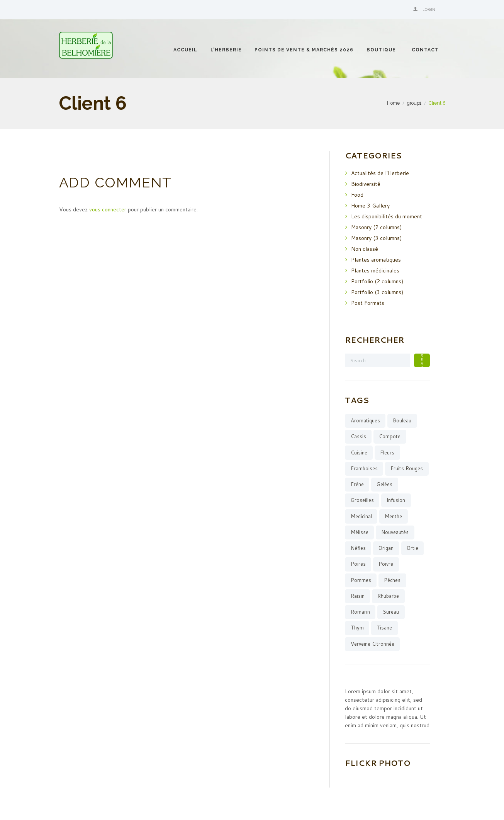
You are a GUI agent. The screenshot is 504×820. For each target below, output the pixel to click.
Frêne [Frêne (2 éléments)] (357, 484)
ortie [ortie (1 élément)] (412, 548)
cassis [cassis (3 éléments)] (358, 436)
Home (393, 103)
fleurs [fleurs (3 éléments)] (387, 453)
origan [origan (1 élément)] (386, 548)
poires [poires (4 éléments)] (358, 564)
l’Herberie (226, 50)
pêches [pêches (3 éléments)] (392, 580)
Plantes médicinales (375, 270)
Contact (425, 50)
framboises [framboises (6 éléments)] (364, 468)
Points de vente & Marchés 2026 (304, 50)
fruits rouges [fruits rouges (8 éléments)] (407, 468)
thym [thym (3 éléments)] (357, 628)
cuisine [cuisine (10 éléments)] (359, 453)
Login (429, 9)
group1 (414, 103)
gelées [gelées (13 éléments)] (384, 484)
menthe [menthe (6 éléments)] (393, 516)
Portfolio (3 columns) (377, 292)
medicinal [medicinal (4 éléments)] (361, 516)
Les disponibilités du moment (387, 216)
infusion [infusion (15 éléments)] (396, 500)
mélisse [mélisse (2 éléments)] (360, 532)
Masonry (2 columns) (376, 227)
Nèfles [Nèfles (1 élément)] (358, 548)
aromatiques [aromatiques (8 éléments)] (365, 420)
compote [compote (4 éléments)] (390, 436)
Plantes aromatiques (376, 260)
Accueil (185, 50)
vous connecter (108, 209)
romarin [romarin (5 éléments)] (360, 612)
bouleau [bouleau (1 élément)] (402, 420)
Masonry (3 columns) (376, 238)
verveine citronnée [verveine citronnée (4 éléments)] (372, 644)
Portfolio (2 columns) (377, 281)
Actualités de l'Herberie (380, 173)
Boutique (381, 50)
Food (357, 195)
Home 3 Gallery (370, 206)
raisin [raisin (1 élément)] (358, 596)
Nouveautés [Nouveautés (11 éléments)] (395, 532)
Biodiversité (366, 184)
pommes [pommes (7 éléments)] (361, 580)
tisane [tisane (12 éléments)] (384, 628)
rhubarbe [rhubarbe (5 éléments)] (388, 596)
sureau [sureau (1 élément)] (391, 612)
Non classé (365, 249)
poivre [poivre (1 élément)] (386, 564)
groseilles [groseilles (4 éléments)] (362, 500)
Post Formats (368, 303)
